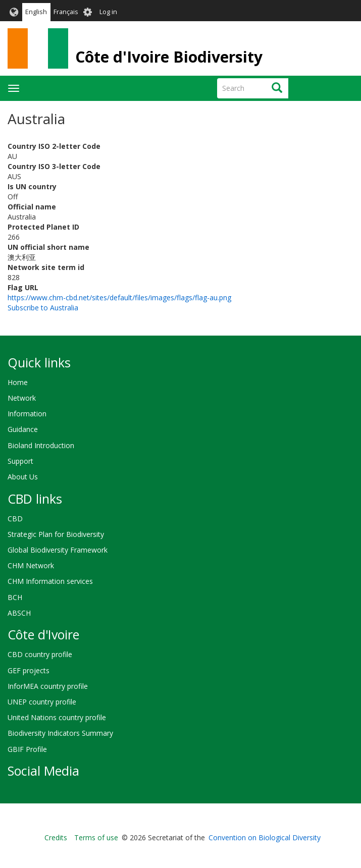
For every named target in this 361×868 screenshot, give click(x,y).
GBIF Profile (27, 749)
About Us (23, 477)
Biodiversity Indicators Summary (60, 733)
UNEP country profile (42, 702)
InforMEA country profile (48, 686)
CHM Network (31, 565)
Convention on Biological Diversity (265, 837)
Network (22, 398)
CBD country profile (40, 654)
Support (20, 461)
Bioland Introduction (41, 445)
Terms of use (96, 837)
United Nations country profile (57, 717)
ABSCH (19, 613)
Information (27, 414)
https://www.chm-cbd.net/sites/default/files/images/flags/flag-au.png (119, 297)
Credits (56, 837)
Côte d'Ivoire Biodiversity (169, 57)
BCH (15, 597)
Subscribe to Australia (43, 308)
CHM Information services (50, 581)
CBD (15, 519)
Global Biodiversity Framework (58, 550)
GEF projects (29, 670)
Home (18, 382)
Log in (108, 12)
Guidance (23, 429)
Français (66, 12)
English (36, 12)
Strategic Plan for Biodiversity (56, 534)
